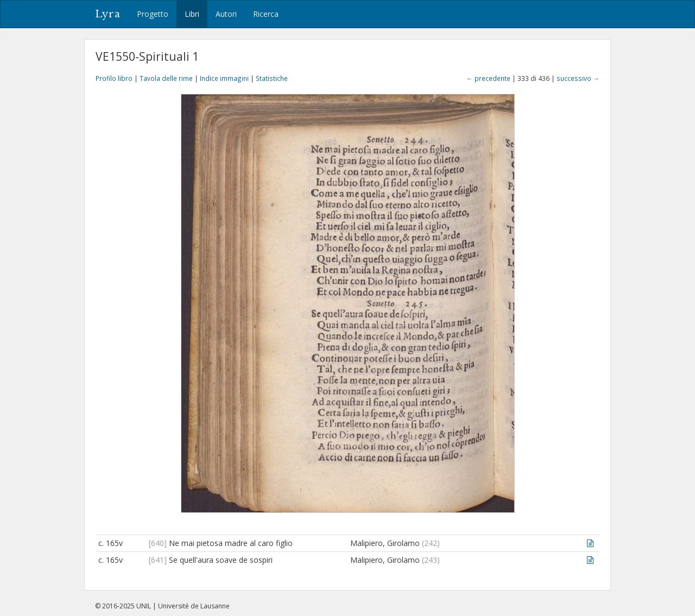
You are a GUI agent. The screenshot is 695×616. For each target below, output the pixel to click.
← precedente (488, 78)
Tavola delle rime (166, 78)
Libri (192, 14)
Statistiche (272, 78)
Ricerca (266, 14)
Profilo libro (114, 78)
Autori (226, 14)
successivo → (578, 78)
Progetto (153, 14)
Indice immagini (224, 78)
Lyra (108, 14)
